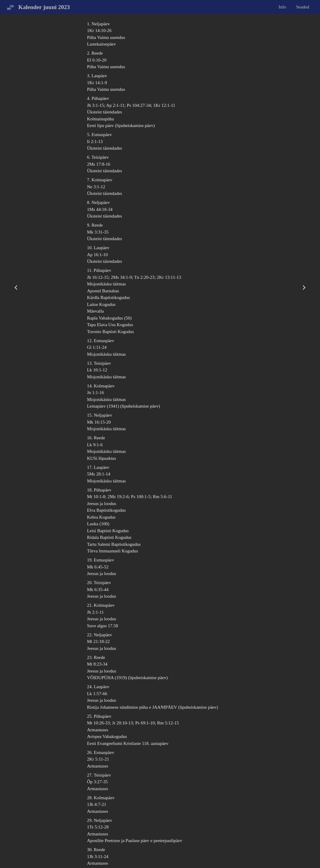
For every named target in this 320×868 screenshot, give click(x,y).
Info (282, 7)
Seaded (303, 7)
